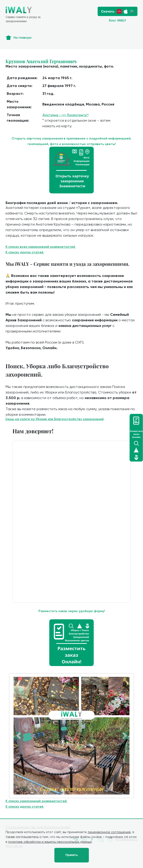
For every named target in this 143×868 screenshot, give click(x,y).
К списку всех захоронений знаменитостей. (41, 247)
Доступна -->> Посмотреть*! (65, 115)
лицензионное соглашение (109, 832)
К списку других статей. (25, 252)
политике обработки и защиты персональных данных (50, 842)
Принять (72, 855)
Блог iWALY (118, 20)
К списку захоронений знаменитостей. (36, 801)
